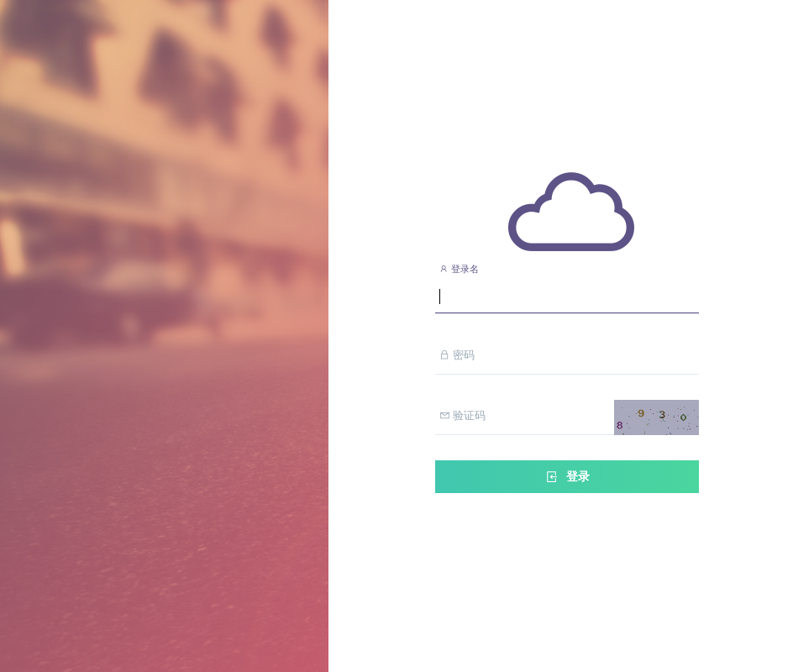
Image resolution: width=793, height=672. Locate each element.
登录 (567, 477)
